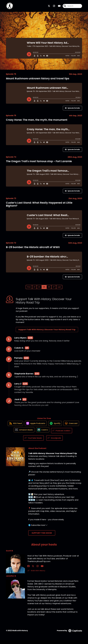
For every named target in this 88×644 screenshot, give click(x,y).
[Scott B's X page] (31, 570)
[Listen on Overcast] (23, 434)
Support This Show (42, 537)
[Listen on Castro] (64, 434)
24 (39, 289)
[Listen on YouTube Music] (45, 442)
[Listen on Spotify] (64, 427)
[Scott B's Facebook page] (28, 570)
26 (49, 289)
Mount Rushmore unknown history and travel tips (38, 80)
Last (59, 289)
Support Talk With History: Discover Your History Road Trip (47, 331)
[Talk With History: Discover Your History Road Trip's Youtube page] (58, 7)
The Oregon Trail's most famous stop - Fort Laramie (39, 163)
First (29, 289)
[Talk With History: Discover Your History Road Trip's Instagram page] (53, 7)
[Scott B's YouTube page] (36, 570)
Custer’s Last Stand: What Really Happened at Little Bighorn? (39, 206)
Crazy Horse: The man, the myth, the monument (37, 121)
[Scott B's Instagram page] (34, 570)
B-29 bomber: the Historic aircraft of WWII (33, 249)
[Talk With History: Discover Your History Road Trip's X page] (49, 7)
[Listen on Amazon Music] (44, 434)
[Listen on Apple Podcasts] (44, 427)
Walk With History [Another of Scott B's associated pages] (36, 574)
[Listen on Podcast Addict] (22, 442)
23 (34, 289)
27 (54, 289)
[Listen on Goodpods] (66, 442)
